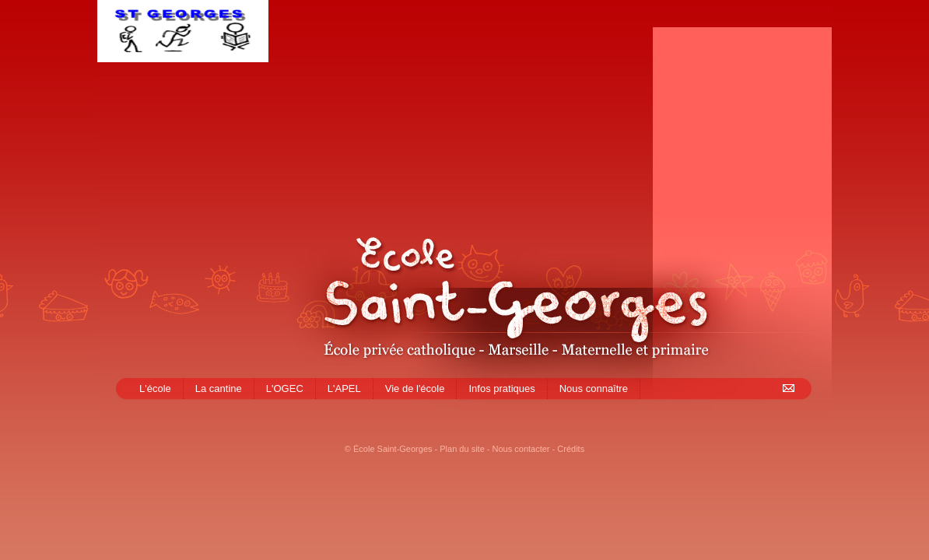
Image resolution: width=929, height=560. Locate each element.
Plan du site (462, 449)
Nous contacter (521, 449)
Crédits (571, 449)
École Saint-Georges (393, 449)
